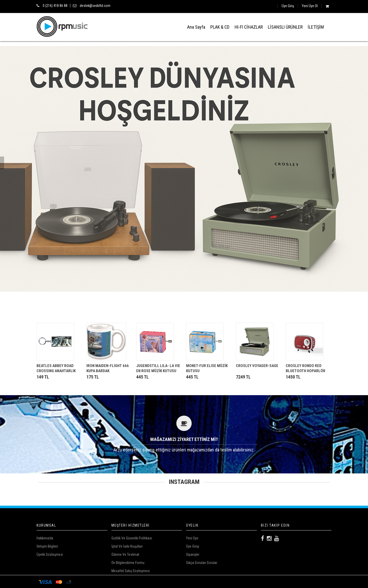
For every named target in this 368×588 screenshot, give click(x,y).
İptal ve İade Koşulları (127, 546)
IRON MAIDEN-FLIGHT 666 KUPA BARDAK (108, 368)
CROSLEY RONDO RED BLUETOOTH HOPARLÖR (306, 368)
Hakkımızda (45, 538)
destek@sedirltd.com (95, 6)
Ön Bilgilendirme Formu (128, 563)
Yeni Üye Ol (310, 6)
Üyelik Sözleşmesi (50, 554)
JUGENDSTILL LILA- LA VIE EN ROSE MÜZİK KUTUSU (158, 368)
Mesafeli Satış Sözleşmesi (131, 571)
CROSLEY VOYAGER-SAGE (257, 366)
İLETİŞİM (316, 27)
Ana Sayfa (196, 27)
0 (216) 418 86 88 (55, 6)
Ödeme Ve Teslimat (125, 554)
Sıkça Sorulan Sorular (202, 563)
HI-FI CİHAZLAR (249, 27)
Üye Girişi (193, 546)
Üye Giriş (288, 6)
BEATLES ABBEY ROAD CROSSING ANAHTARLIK (56, 368)
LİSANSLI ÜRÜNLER (285, 27)
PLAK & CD (220, 27)
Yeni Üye (192, 538)
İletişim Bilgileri (47, 546)
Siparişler (193, 554)
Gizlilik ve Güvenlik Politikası (132, 538)
